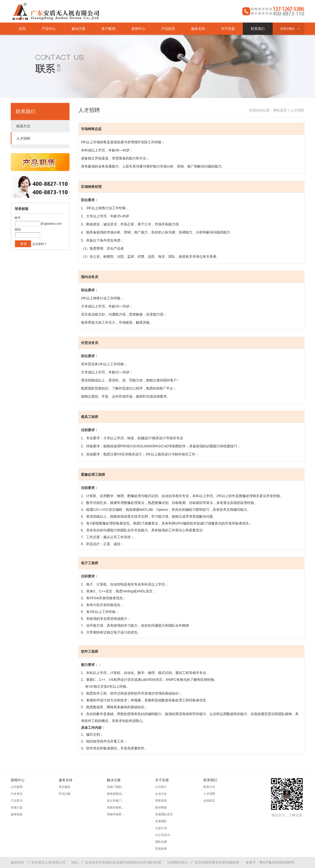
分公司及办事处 (165, 835)
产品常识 (17, 801)
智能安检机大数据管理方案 (117, 807)
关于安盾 (228, 29)
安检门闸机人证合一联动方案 (117, 787)
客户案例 (108, 29)
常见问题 (65, 794)
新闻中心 (138, 29)
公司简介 (161, 787)
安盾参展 (161, 849)
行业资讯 (17, 794)
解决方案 (79, 29)
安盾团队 (161, 821)
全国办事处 (291, 29)
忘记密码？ (40, 244)
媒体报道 (17, 814)
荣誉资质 (161, 801)
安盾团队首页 (164, 814)
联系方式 (23, 126)
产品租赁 (168, 29)
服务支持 (198, 29)
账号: (18, 218)
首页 (22, 29)
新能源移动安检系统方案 (117, 794)
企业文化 (161, 794)
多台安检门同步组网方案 (117, 801)
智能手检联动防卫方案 (117, 814)
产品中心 (49, 29)
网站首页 (280, 110)
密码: (18, 230)
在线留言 (209, 801)
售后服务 (65, 787)
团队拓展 (161, 842)
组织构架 (161, 807)
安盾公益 (17, 807)
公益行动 (161, 828)
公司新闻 (17, 787)
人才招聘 (23, 138)
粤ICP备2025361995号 (277, 862)
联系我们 (258, 29)
